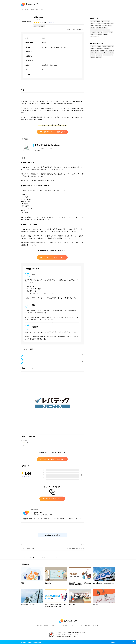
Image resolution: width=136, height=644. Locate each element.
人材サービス (94, 34)
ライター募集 (87, 625)
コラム (43, 10)
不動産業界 (107, 30)
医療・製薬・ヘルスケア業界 (107, 23)
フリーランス (38, 557)
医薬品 (92, 26)
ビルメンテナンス (94, 37)
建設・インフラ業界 (105, 21)
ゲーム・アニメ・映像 (108, 32)
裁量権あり (93, 48)
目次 (23, 90)
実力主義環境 (100, 48)
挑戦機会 (104, 46)
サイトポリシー (66, 625)
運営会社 (46, 625)
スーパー (93, 28)
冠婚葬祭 (105, 34)
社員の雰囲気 (99, 55)
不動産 (98, 21)
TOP (22, 557)
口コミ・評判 (24, 10)
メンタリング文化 (102, 53)
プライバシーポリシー (55, 625)
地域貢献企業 (107, 48)
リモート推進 (94, 53)
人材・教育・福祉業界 (107, 26)
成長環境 (93, 57)
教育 (99, 23)
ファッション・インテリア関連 (97, 30)
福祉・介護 (99, 32)
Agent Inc (113, 643)
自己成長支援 (110, 46)
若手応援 (93, 55)
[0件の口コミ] (51, 23)
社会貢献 (105, 55)
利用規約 (39, 625)
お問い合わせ (96, 625)
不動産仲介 (93, 32)
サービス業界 (98, 26)
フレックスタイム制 (110, 51)
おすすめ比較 (34, 10)
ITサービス (93, 21)
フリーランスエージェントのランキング (52, 132)
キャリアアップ (110, 53)
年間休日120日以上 (95, 51)
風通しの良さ (99, 57)
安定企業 (110, 55)
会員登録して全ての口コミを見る (52, 499)
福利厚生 (102, 51)
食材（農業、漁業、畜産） (102, 28)
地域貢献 (99, 46)
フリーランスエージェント (39, 26)
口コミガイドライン (77, 625)
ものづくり (93, 46)
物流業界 (100, 34)
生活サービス (94, 23)
